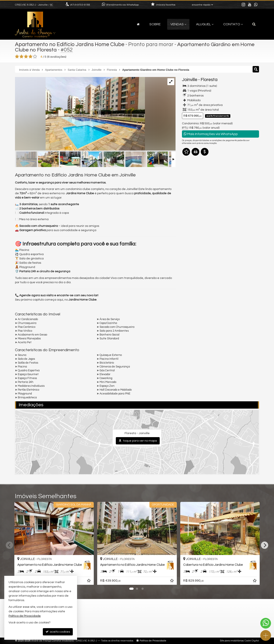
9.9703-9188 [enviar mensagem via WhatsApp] (80, 5)
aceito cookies (58, 632)
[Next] (265, 545)
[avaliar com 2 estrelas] (22, 57)
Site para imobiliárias (232, 641)
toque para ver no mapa (138, 441)
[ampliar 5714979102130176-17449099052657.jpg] (80, 114)
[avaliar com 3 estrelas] (26, 57)
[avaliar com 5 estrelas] (35, 57)
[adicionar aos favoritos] (89, 581)
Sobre (155, 24)
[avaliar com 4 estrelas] (31, 57)
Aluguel (205, 24)
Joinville (190, 80)
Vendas (178, 24)
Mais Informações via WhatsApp (211, 134)
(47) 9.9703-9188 (221, 209)
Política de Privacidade (153, 641)
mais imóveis (221, 222)
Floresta (209, 80)
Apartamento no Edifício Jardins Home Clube (70, 44)
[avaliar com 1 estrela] (17, 57)
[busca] (254, 24)
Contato (233, 24)
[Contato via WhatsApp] (266, 623)
